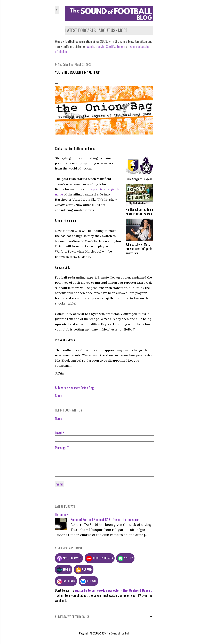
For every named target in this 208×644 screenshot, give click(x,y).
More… (124, 30)
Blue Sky (88, 581)
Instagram (66, 581)
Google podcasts (100, 558)
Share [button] (59, 396)
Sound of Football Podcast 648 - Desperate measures (105, 520)
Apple (91, 46)
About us (107, 30)
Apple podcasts (69, 558)
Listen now (62, 514)
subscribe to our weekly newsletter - (113, 590)
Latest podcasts (80, 30)
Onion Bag (87, 388)
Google (100, 46)
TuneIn (121, 46)
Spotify (111, 46)
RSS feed (84, 570)
